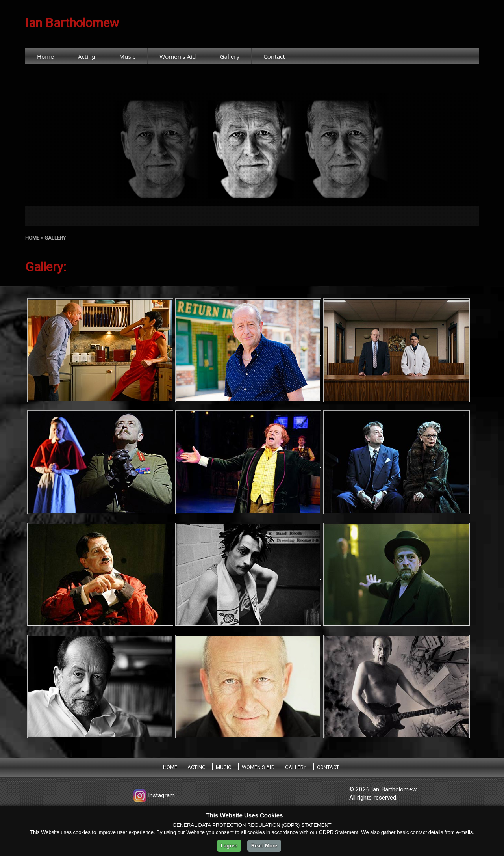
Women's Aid (178, 56)
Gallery (230, 56)
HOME (32, 238)
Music (127, 56)
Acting (87, 56)
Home (45, 56)
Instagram (153, 795)
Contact (274, 56)
